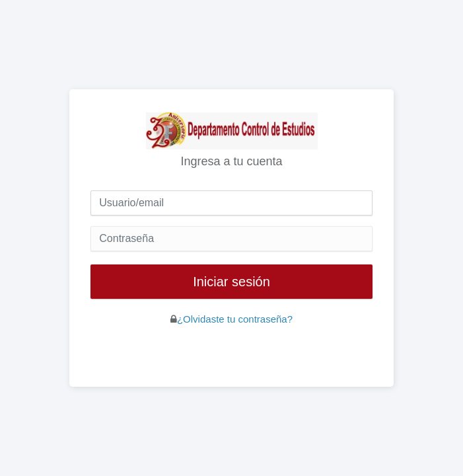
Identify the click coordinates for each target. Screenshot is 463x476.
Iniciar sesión (231, 282)
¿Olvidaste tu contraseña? (235, 319)
